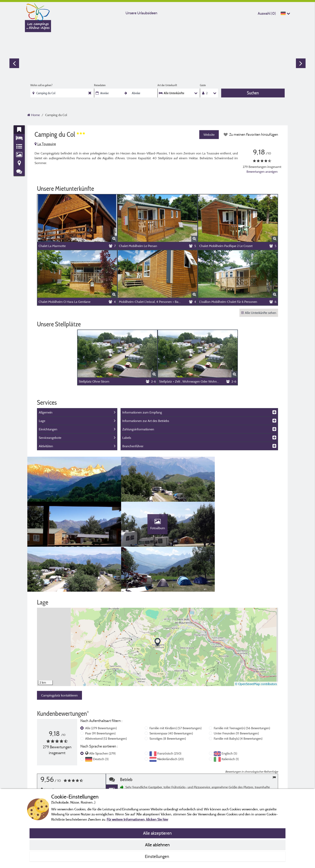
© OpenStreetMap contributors (256, 645)
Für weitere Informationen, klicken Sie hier (137, 819)
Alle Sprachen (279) (102, 715)
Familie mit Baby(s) (238, 700)
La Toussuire (45, 144)
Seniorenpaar (171, 695)
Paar (100, 695)
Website (208, 135)
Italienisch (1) (230, 720)
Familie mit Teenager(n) (242, 689)
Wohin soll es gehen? (41, 85)
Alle (101, 689)
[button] (158, 604)
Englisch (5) (229, 715)
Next (301, 63)
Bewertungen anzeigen (262, 172)
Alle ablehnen (157, 845)
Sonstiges (168, 700)
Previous (14, 63)
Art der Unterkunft (167, 85)
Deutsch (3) (101, 720)
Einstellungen (157, 856)
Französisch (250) (169, 715)
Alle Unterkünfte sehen (259, 313)
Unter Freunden (236, 695)
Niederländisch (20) (170, 720)
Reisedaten (100, 85)
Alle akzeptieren (157, 833)
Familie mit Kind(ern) (175, 689)
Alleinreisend (106, 700)
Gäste (203, 85)
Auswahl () (267, 13)
